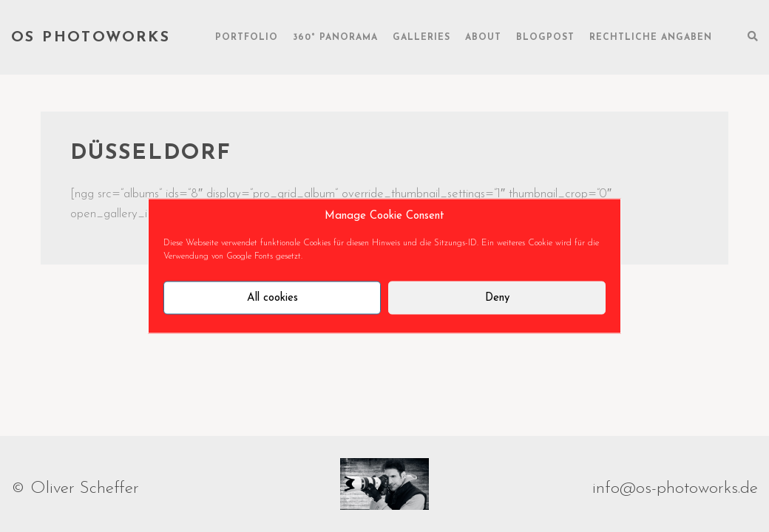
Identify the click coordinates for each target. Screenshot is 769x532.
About (483, 38)
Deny (497, 297)
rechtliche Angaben (651, 38)
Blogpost (545, 38)
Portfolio (247, 38)
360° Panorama (335, 38)
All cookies (272, 297)
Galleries (421, 38)
